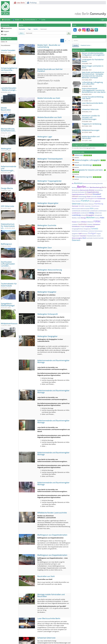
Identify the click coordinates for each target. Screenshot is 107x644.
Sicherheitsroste (76, 231)
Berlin (81, 187)
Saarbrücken (82, 224)
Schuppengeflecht (90, 226)
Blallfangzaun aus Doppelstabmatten (52, 535)
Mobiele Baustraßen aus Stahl (50, 117)
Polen (102, 218)
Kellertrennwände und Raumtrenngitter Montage (53, 361)
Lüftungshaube (98, 215)
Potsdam (74, 222)
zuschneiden (90, 238)
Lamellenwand (76, 213)
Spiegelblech (75, 234)
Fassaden (74, 199)
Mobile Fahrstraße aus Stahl (49, 98)
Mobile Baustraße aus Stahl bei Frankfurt (50, 70)
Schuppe (82, 226)
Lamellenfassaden (85, 211)
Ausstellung (94, 183)
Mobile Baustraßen (6, 109)
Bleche (104, 187)
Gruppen (5, 31)
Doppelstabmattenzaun (78, 194)
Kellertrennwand (76, 209)
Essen (89, 196)
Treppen (99, 234)
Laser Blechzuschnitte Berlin (49, 618)
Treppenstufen (76, 236)
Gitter (93, 201)
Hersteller (82, 206)
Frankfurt (85, 201)
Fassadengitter (81, 199)
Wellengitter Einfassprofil (48, 314)
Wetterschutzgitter (77, 238)
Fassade (99, 196)
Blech (88, 187)
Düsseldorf (97, 194)
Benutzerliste (6, 28)
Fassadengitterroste (91, 199)
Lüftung (83, 215)
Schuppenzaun (87, 229)
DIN (86, 192)
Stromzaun (85, 234)
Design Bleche (7, 188)
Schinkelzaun (97, 224)
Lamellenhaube (94, 211)
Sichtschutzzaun (98, 231)
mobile (79, 218)
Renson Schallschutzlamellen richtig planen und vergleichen (93, 54)
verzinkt (98, 236)
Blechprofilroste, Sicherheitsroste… (9, 130)
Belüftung (74, 187)
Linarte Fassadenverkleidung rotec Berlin (93, 98)
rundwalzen (75, 224)
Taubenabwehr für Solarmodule (9, 285)
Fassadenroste (101, 199)
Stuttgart (92, 233)
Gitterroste (76, 204)
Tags (29, 29)
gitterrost (98, 201)
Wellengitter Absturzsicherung (50, 270)
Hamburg (99, 204)
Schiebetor (90, 224)
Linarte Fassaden (8, 50)
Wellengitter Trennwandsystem (50, 159)
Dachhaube (75, 192)
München (90, 217)
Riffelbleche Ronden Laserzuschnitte (52, 513)
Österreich (76, 240)
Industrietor (88, 206)
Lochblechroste (98, 213)
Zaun (84, 238)
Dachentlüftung (99, 190)
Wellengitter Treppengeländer (50, 181)
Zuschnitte (101, 238)
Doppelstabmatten (93, 192)
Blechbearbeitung (96, 187)
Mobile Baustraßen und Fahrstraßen (91, 137)
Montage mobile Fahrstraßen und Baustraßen (51, 595)
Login (103, 20)
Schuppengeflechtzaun (78, 229)
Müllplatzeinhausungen (11, 323)
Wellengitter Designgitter (48, 336)
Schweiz (95, 229)
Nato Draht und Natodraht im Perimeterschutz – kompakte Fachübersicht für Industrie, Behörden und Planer (93, 75)
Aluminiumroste (87, 183)
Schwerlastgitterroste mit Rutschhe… (10, 69)
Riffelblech (84, 222)
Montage (83, 218)
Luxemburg (76, 215)
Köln (92, 208)
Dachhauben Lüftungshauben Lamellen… (8, 264)
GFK (91, 201)
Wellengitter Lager (45, 137)
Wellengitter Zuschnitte (47, 225)
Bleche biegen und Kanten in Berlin (93, 67)
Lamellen (96, 209)
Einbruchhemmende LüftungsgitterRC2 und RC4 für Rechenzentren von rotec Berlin (94, 90)
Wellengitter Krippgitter (47, 292)
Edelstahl (75, 196)
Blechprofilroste (76, 190)
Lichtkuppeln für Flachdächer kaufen (93, 60)
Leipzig (91, 213)
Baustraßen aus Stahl (46, 576)
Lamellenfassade (76, 211)
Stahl (80, 233)
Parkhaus (97, 218)
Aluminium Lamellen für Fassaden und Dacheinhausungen (91, 117)
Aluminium (78, 183)
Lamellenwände (84, 213)
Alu (73, 183)
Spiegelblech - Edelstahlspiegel (8, 305)
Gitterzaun (91, 204)
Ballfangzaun (6, 244)
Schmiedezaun (76, 226)
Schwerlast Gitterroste (46, 638)
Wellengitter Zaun (45, 248)
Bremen (92, 190)
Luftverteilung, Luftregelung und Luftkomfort (92, 83)
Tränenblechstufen (91, 236)
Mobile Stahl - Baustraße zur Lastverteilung (49, 46)
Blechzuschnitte (84, 190)
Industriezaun (95, 206)
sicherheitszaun (84, 231)
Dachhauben (81, 192)
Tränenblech (83, 236)
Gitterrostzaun (85, 204)
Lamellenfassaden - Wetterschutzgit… (9, 89)
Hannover (75, 206)
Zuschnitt (95, 238)
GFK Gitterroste (7, 206)
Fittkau (74, 201)
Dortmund (89, 194)
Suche (36, 29)
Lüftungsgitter (90, 215)
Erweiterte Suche (86, 45)
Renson (79, 222)
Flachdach (78, 201)
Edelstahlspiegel (83, 197)
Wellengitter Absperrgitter (48, 203)
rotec (97, 221)
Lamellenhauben (102, 211)
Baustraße (100, 183)
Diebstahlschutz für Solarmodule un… (8, 226)
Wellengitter (6, 149)
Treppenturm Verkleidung (92, 124)
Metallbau (74, 218)
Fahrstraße (94, 197)
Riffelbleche (90, 222)
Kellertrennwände (85, 209)
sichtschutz (91, 231)
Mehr (89, 244)
